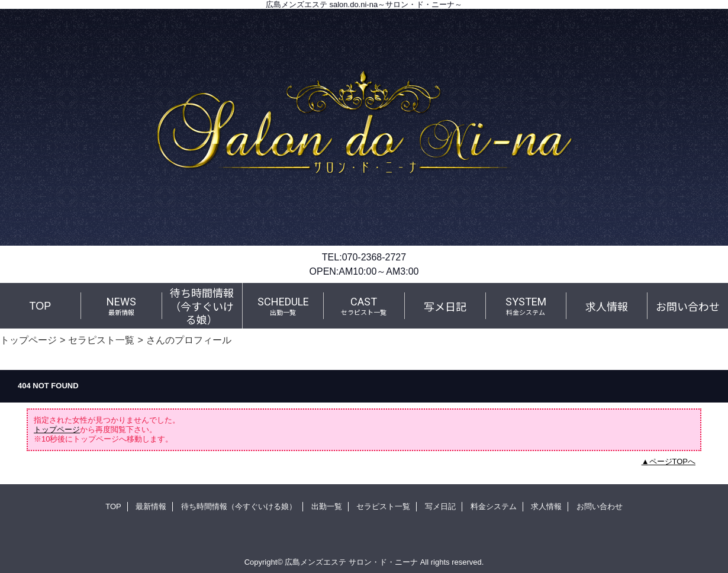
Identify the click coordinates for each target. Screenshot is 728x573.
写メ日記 (440, 506)
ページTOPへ (673, 461)
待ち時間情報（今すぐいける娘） (239, 506)
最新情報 (151, 506)
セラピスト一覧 (101, 340)
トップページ (28, 340)
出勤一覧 (327, 506)
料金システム (494, 506)
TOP (41, 306)
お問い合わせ (600, 506)
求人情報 (546, 506)
